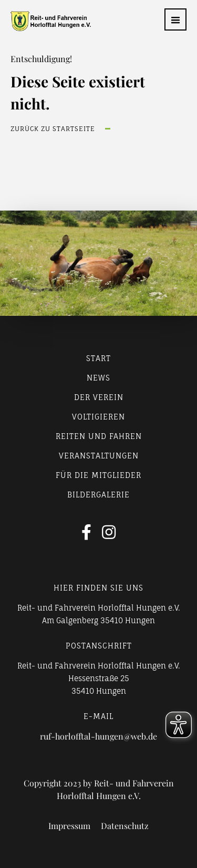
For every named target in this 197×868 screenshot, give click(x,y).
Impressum (69, 826)
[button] (175, 19)
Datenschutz (125, 826)
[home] (45, 21)
